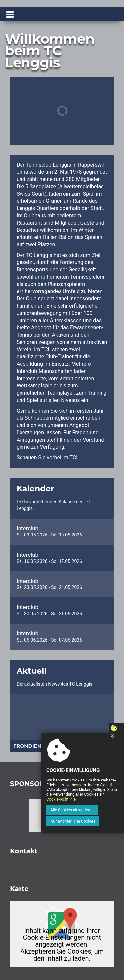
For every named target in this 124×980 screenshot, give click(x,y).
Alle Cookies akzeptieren (72, 810)
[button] (19, 723)
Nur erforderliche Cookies (73, 821)
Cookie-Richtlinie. (62, 799)
